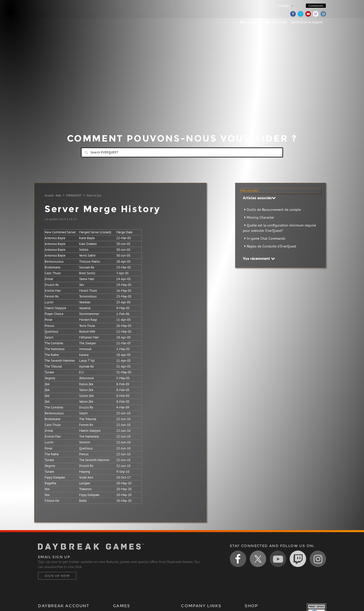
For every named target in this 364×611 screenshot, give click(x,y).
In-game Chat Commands (266, 238)
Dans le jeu (94, 195)
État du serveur (251, 22)
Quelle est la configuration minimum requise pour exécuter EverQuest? (279, 228)
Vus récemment (259, 258)
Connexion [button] (316, 6)
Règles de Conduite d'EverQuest (271, 246)
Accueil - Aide (53, 195)
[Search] (182, 152)
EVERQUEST (74, 195)
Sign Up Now (57, 576)
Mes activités (277, 22)
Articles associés (259, 198)
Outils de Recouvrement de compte (274, 210)
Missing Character (260, 217)
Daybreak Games (61, 14)
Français (284, 6)
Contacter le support (307, 22)
